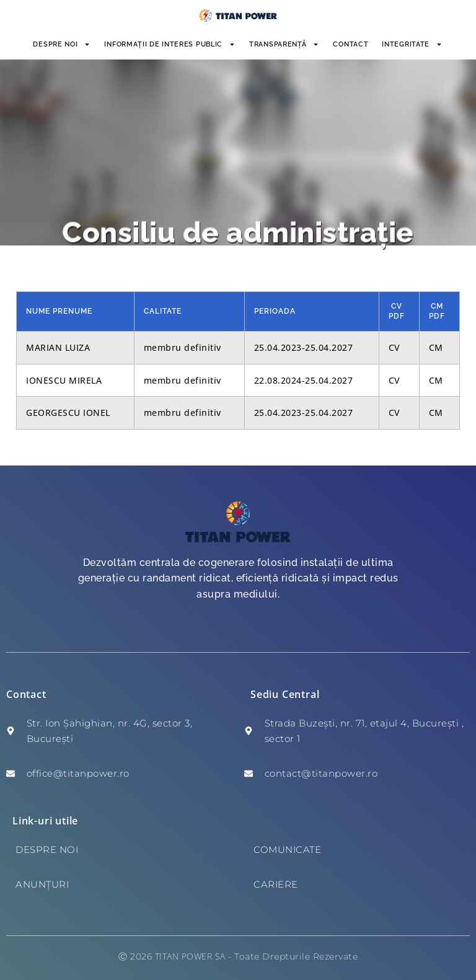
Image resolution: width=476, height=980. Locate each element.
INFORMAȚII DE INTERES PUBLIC (170, 44)
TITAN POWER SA (190, 956)
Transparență (284, 44)
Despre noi (62, 44)
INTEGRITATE (412, 44)
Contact (350, 44)
